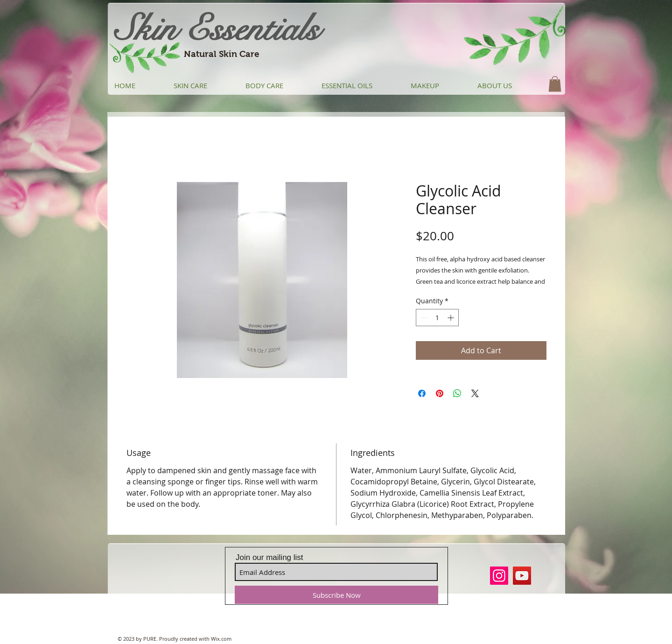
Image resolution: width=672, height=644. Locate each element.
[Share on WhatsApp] (457, 393)
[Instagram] (499, 576)
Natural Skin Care (222, 54)
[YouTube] (522, 576)
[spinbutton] (437, 318)
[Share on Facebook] (422, 393)
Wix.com (221, 639)
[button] (555, 84)
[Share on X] (475, 393)
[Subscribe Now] (336, 595)
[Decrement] (423, 318)
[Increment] (451, 318)
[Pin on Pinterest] (440, 393)
